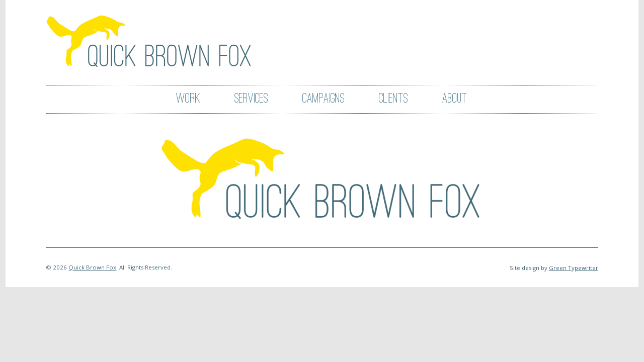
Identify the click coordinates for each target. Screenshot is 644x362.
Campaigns (324, 99)
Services (251, 99)
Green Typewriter (574, 268)
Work (188, 99)
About (455, 99)
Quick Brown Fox (92, 267)
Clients (393, 99)
